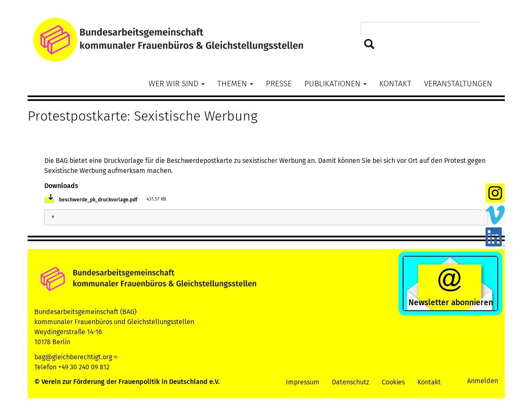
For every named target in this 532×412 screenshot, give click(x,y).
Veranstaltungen (458, 84)
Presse (279, 84)
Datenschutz (351, 382)
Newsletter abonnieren (451, 303)
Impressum (303, 382)
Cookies (393, 382)
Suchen (369, 45)
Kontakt (395, 84)
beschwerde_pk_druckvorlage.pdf (98, 200)
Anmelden (483, 381)
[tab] (266, 218)
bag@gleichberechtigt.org (76, 357)
